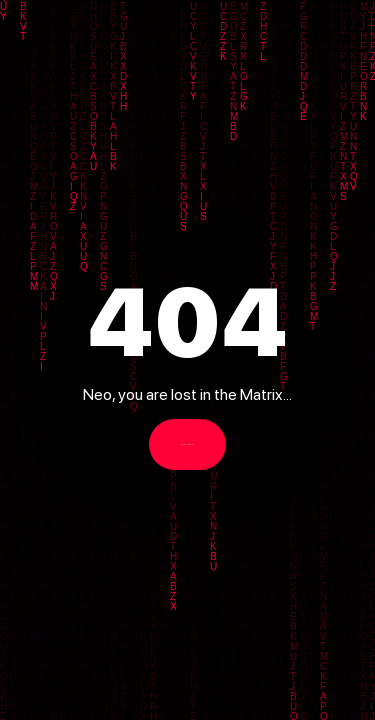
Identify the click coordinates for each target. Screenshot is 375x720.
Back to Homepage (187, 444)
